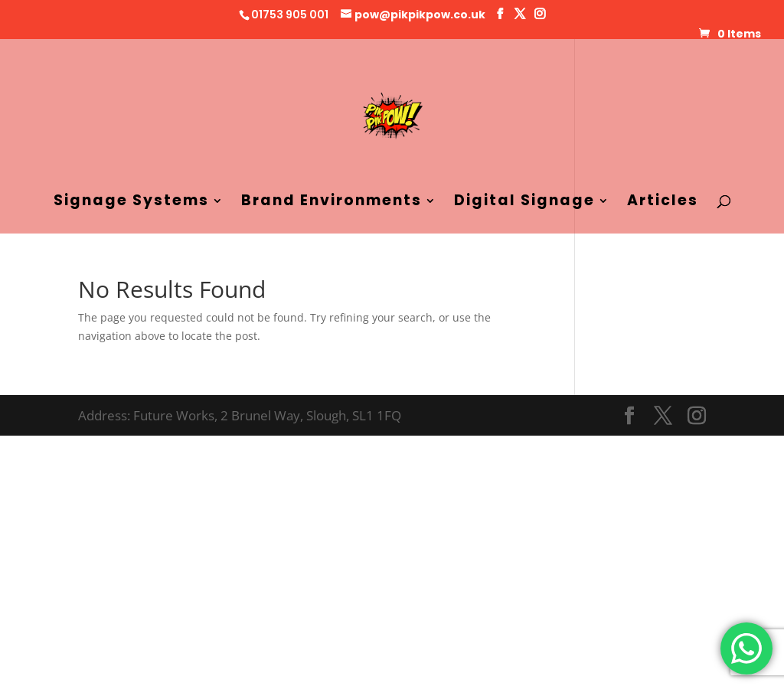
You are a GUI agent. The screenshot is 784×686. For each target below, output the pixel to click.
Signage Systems (131, 203)
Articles (663, 203)
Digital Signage (524, 203)
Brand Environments (332, 203)
